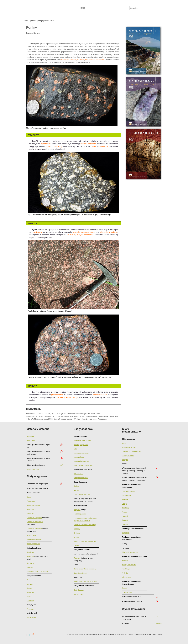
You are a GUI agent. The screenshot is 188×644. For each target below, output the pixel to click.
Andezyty (30, 584)
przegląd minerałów (34, 540)
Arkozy (76, 490)
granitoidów (37, 232)
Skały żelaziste (79, 590)
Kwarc (29, 497)
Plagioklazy (31, 501)
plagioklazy (58, 146)
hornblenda (103, 146)
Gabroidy (30, 567)
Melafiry (29, 596)
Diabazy (30, 588)
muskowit (71, 235)
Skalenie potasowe (33, 505)
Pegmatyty (30, 609)
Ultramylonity (127, 577)
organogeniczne (80, 514)
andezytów (90, 60)
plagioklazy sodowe (109, 232)
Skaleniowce (31, 509)
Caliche (76, 545)
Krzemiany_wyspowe (34, 528)
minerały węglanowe (81, 445)
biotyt (94, 146)
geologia (40, 21)
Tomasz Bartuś (45, 8)
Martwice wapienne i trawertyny (85, 525)
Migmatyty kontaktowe (130, 552)
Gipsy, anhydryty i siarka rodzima (86, 581)
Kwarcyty (125, 516)
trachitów (65, 60)
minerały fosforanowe (81, 461)
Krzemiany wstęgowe (34, 518)
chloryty (125, 460)
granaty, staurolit (128, 456)
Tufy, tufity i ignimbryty (82, 494)
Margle (76, 537)
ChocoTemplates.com (141, 634)
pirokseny (61, 397)
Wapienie (77, 510)
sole (75, 449)
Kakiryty (125, 560)
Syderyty (77, 533)
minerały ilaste (79, 457)
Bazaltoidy (30, 592)
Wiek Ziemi (31, 440)
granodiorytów (57, 395)
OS (157, 616)
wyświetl (159, 623)
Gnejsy (125, 504)
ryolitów (73, 60)
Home (27, 21)
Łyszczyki (30, 514)
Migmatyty (126, 533)
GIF (62, 465)
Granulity (125, 520)
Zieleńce (125, 499)
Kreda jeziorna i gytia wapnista (85, 541)
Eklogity (125, 524)
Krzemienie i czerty (81, 573)
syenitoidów (46, 144)
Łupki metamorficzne (130, 491)
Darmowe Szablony (156, 634)
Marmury (125, 512)
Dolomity (77, 529)
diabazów (100, 60)
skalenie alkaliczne (129, 447)
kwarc (49, 146)
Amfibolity (126, 508)
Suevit (124, 588)
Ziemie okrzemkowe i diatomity (85, 569)
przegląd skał (31, 617)
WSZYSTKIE (31, 535)
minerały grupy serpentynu (132, 451)
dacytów (81, 60)
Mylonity (125, 573)
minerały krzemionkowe (82, 440)
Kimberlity (30, 601)
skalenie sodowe (100, 395)
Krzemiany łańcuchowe (35, 522)
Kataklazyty (126, 569)
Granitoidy (30, 556)
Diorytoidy (30, 563)
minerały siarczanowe (82, 453)
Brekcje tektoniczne (129, 565)
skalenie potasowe (88, 144)
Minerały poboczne (33, 544)
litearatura (30, 436)
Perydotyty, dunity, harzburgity (37, 571)
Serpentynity (127, 495)
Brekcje (76, 486)
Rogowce (77, 558)
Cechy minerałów (33, 469)
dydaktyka (33, 21)
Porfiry (29, 580)
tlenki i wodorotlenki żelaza (83, 465)
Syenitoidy (30, 552)
